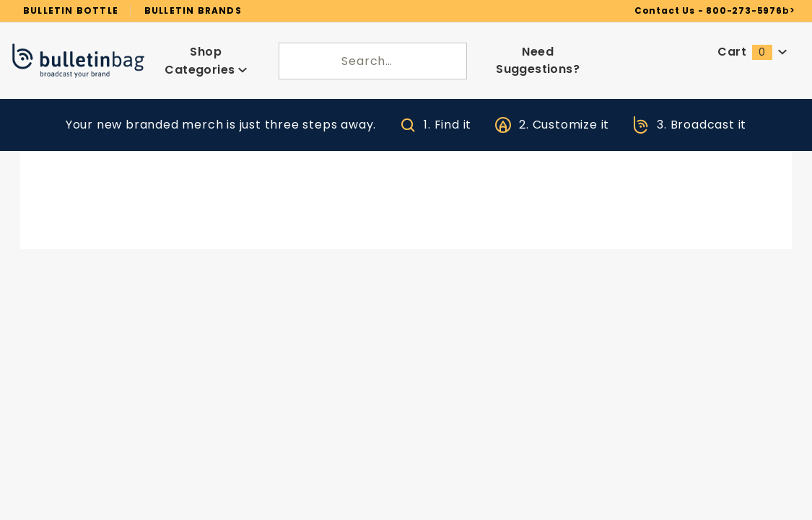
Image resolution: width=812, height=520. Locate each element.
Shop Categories (206, 55)
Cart (753, 47)
